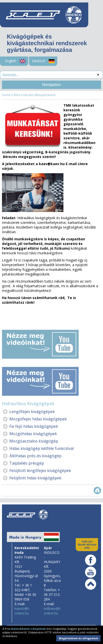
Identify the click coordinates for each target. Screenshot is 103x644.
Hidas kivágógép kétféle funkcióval (42, 448)
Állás (17, 95)
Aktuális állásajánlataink (39, 95)
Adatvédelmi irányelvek (28, 629)
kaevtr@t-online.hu (22, 611)
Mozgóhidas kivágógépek (33, 434)
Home (6, 95)
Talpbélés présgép (27, 463)
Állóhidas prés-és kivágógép (35, 456)
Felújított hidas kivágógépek (35, 478)
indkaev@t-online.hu (53, 611)
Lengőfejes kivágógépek (32, 412)
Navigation (52, 85)
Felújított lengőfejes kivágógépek (40, 471)
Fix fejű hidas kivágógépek (34, 426)
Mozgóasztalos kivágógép (34, 441)
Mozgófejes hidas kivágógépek (38, 419)
